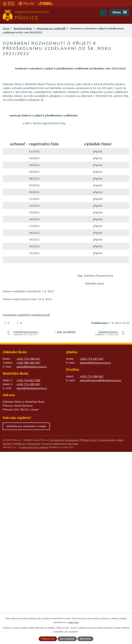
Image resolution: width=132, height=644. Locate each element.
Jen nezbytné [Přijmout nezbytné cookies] (67, 639)
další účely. (74, 622)
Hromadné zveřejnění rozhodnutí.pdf (26, 315)
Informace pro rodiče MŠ (51, 28)
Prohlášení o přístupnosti (26, 444)
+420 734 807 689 (28, 380)
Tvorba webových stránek (33, 447)
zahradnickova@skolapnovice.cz (101, 380)
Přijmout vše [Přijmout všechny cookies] (48, 639)
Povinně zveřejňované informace (60, 444)
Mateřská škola (23, 28)
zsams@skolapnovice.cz (32, 367)
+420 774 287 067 (92, 359)
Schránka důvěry (107, 440)
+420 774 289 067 (28, 384)
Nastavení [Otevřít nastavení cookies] (86, 639)
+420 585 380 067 (28, 363)
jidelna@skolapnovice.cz (95, 363)
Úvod (6, 28)
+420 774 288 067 (28, 359)
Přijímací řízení (88, 440)
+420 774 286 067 (92, 376)
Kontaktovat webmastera (64, 440)
